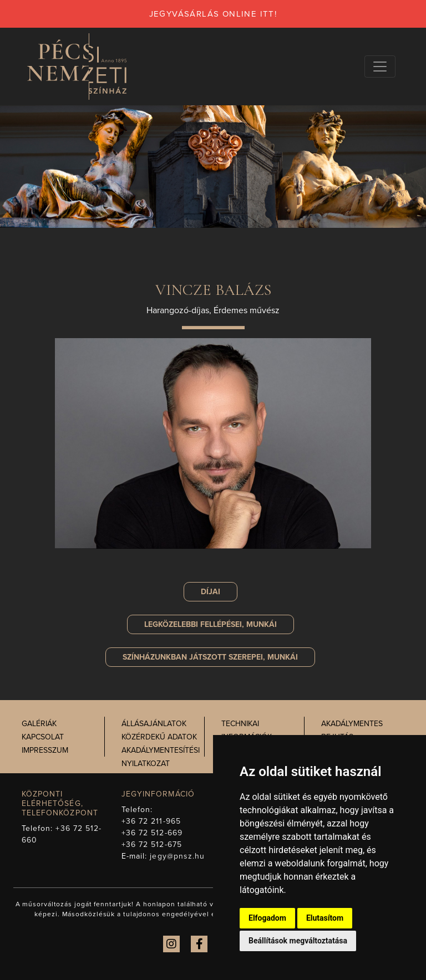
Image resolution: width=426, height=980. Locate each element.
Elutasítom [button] (325, 918)
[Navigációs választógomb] (380, 67)
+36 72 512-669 (152, 833)
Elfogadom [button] (267, 918)
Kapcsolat (43, 737)
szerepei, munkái (210, 657)
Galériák (39, 724)
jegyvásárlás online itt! (213, 14)
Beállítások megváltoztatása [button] (298, 941)
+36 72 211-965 (151, 821)
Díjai (211, 592)
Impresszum (45, 750)
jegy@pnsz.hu (177, 856)
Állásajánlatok (154, 724)
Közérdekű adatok (159, 737)
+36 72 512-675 (152, 844)
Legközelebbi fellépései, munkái (211, 624)
